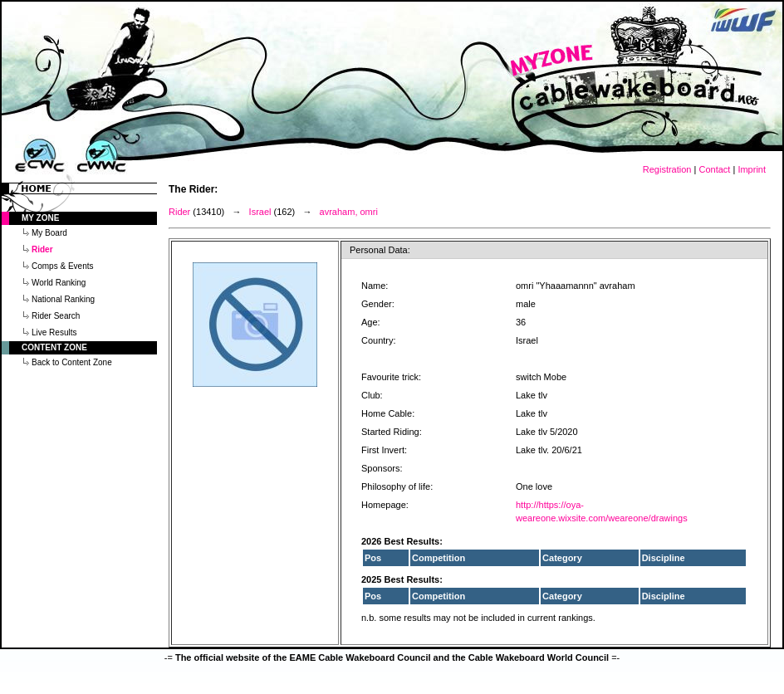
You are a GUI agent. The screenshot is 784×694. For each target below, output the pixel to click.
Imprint (752, 169)
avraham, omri (349, 212)
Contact (714, 169)
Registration (667, 169)
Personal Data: (380, 250)
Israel (260, 212)
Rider (179, 212)
